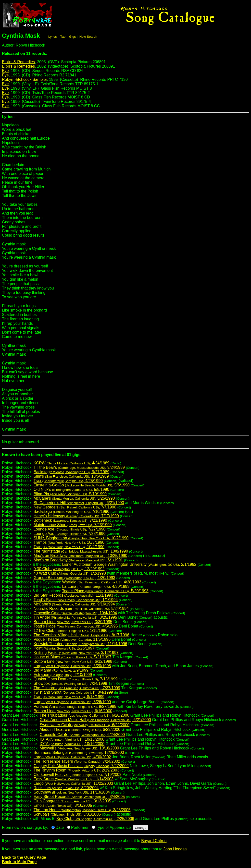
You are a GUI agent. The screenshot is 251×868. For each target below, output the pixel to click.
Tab (63, 37)
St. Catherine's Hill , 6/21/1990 (79, 503)
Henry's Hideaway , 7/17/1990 (76, 516)
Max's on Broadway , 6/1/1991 (78, 560)
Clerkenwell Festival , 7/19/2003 (78, 775)
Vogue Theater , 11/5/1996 (72, 639)
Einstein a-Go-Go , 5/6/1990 (82, 485)
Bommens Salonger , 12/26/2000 (79, 753)
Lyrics (52, 37)
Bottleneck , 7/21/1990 (70, 520)
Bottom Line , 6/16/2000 (73, 711)
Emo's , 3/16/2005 (63, 805)
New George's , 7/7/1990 (75, 507)
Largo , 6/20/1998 (72, 666)
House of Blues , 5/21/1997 (72, 657)
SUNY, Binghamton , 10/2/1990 (81, 538)
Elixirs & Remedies (18, 62)
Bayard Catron (154, 841)
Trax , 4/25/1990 (68, 481)
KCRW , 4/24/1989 (71, 463)
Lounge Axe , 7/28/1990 (69, 534)
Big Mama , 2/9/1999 (61, 670)
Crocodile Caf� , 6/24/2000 (82, 735)
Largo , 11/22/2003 (73, 783)
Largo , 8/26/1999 (72, 702)
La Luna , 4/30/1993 (96, 586)
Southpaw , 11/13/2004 (72, 792)
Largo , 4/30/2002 (72, 757)
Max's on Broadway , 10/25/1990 (80, 556)
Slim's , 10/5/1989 (71, 476)
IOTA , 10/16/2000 (72, 744)
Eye (5, 71)
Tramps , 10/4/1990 (69, 547)
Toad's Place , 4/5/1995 (76, 626)
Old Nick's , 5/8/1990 (71, 489)
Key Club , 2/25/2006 (95, 819)
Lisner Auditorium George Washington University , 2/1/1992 (129, 564)
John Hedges (175, 849)
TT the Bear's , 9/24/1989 (79, 467)
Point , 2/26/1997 (64, 648)
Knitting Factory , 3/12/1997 (76, 653)
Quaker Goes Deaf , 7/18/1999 (75, 679)
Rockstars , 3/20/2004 (66, 788)
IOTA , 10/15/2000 (72, 739)
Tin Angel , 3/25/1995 (75, 617)
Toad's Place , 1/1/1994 (76, 600)
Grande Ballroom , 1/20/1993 (74, 578)
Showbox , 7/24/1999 (70, 683)
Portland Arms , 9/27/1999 (75, 706)
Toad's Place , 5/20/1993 (105, 591)
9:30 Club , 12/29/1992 (69, 569)
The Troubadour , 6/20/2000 (85, 715)
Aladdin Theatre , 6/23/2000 (80, 729)
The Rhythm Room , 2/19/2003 (76, 770)
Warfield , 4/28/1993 (102, 582)
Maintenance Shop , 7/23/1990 (73, 525)
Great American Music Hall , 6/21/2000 (95, 720)
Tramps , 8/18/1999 (69, 697)
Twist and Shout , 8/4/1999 (73, 692)
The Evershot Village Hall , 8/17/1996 (82, 635)
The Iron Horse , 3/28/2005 (82, 810)
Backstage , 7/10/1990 (71, 512)
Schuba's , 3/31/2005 (67, 814)
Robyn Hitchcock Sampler (24, 79)
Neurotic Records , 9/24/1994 (81, 609)
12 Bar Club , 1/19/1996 (70, 631)
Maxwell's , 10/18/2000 (79, 748)
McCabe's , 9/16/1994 (74, 604)
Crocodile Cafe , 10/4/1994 (75, 613)
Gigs (72, 37)
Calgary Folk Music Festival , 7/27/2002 (81, 766)
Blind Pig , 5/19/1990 (70, 494)
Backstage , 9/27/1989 (71, 472)
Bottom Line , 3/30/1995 (73, 622)
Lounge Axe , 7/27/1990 (69, 529)
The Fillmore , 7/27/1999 (77, 688)
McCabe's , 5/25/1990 (74, 498)
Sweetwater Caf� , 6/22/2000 (85, 725)
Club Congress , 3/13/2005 (72, 801)
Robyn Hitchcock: (125, 457)
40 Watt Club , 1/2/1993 (70, 573)
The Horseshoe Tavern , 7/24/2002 (77, 761)
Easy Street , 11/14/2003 (74, 779)
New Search (88, 37)
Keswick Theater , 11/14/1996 (80, 644)
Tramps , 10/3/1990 (69, 542)
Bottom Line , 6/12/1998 (73, 661)
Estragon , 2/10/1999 (63, 675)
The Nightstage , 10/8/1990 (81, 551)
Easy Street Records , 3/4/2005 (79, 797)
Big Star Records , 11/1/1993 (73, 595)
